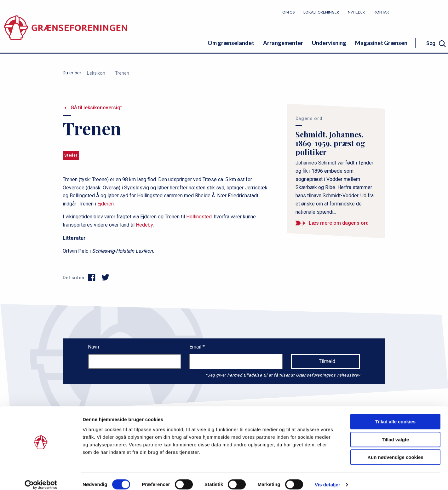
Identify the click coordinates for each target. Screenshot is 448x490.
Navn (93, 347)
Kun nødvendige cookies (395, 450)
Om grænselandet (231, 43)
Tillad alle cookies (395, 415)
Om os (288, 12)
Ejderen (106, 204)
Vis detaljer (327, 478)
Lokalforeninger (321, 12)
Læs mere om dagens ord (339, 223)
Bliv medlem (424, 12)
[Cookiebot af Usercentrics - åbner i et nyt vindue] (41, 478)
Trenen (122, 73)
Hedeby (144, 225)
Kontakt (382, 12)
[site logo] (65, 30)
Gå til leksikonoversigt (96, 108)
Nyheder (356, 12)
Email (196, 347)
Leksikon (96, 73)
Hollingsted (199, 217)
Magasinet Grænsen (381, 43)
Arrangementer (283, 43)
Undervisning (329, 43)
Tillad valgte (395, 432)
